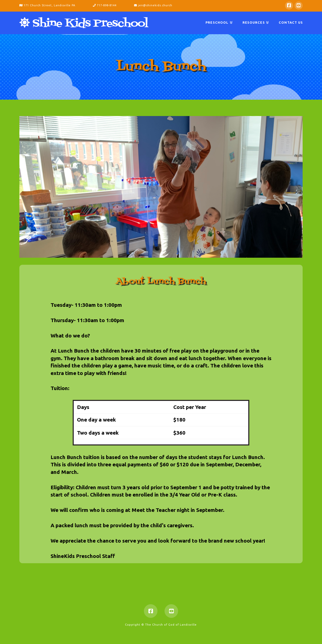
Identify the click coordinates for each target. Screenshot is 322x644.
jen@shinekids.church (153, 5)
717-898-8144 (105, 5)
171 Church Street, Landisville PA (47, 5)
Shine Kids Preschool (84, 23)
